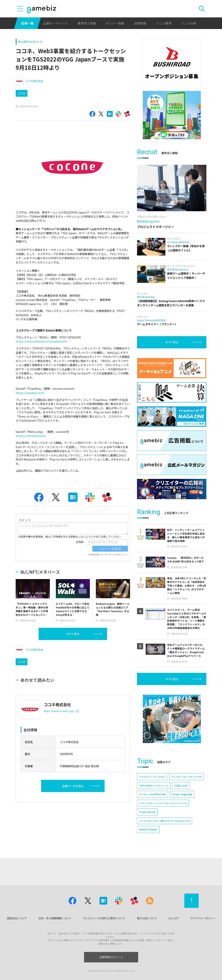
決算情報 (140, 23)
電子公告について (147, 918)
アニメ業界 (164, 23)
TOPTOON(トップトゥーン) (154, 786)
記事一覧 (27, 23)
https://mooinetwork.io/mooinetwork (41, 341)
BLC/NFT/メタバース (30, 42)
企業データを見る (73, 786)
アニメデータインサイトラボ (186, 777)
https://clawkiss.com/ (30, 393)
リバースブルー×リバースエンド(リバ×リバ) (163, 803)
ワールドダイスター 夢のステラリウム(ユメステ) (165, 821)
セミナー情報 (115, 23)
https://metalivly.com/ (31, 436)
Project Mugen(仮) (182, 794)
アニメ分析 (189, 23)
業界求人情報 (87, 23)
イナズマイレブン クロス (152, 777)
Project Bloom (147, 812)
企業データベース (56, 23)
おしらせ (174, 918)
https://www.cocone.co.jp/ (61, 711)
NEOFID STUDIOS (148, 829)
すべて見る (73, 634)
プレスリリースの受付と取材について (104, 918)
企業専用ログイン (111, 957)
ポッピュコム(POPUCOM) (153, 794)
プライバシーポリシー (203, 918)
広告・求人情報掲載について (55, 918)
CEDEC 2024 (181, 786)
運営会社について (17, 918)
